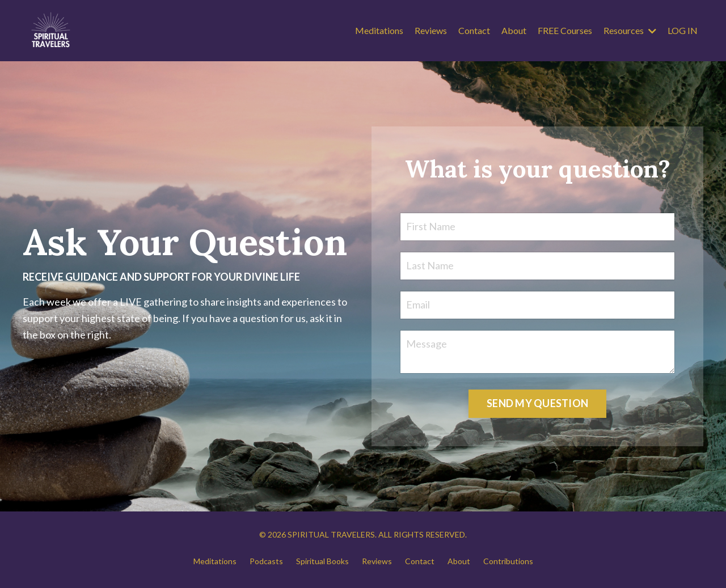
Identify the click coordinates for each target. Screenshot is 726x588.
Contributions (508, 561)
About (514, 30)
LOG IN (683, 30)
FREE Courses (565, 30)
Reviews (431, 30)
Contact (474, 30)
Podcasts (266, 561)
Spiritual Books (322, 561)
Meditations (379, 30)
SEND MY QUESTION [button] (537, 403)
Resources (630, 30)
